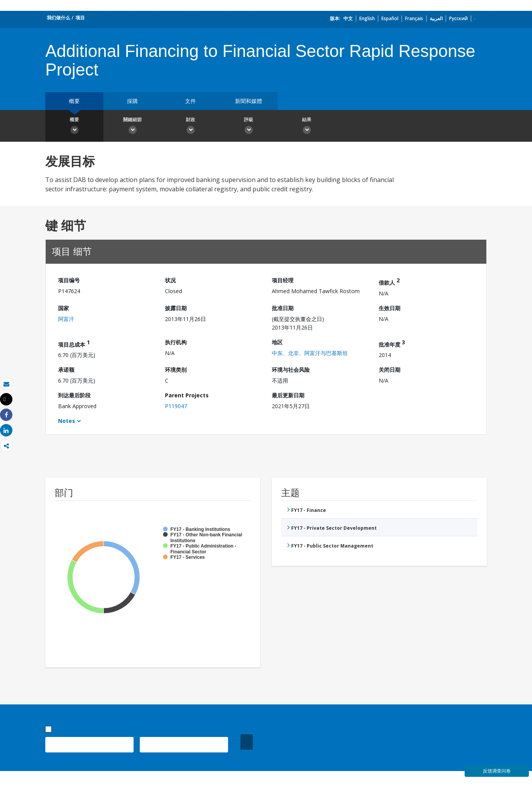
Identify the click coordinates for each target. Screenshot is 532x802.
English (367, 18)
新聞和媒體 (249, 101)
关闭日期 (390, 370)
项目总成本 (74, 343)
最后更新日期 (288, 395)
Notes (67, 421)
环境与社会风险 (291, 370)
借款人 (389, 281)
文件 (190, 101)
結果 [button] (307, 127)
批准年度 (392, 343)
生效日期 (390, 308)
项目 (80, 18)
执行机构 (176, 342)
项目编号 (69, 280)
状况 (170, 280)
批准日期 (283, 308)
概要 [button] (74, 127)
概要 (74, 101)
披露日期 (176, 308)
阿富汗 (66, 319)
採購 (132, 101)
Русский (458, 18)
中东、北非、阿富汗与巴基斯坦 (310, 353)
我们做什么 (58, 18)
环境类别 (176, 370)
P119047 (176, 406)
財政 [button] (190, 127)
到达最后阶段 (74, 395)
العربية (436, 18)
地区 (277, 342)
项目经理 (283, 280)
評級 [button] (249, 127)
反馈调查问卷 (497, 771)
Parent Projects (187, 395)
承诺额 (66, 370)
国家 (63, 308)
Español (390, 18)
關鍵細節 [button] (132, 127)
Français (414, 18)
